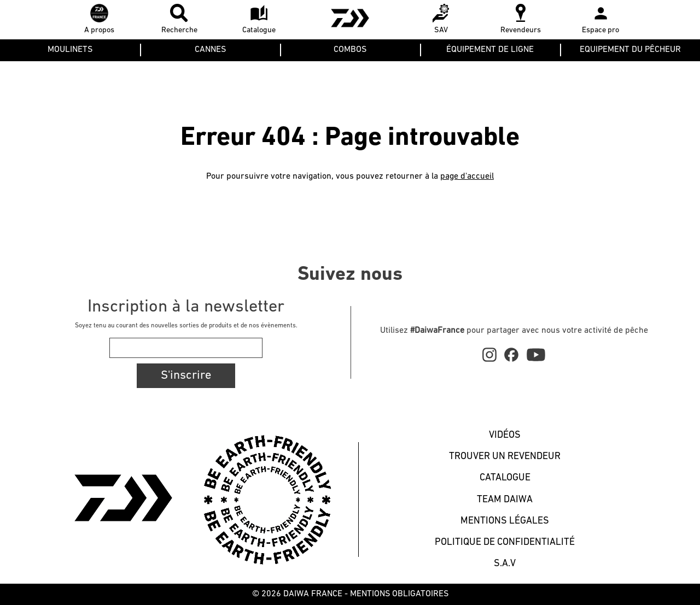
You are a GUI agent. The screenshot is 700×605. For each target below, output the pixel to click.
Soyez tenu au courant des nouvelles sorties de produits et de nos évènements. (186, 326)
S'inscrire (186, 376)
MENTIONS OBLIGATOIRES (399, 594)
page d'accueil (467, 177)
